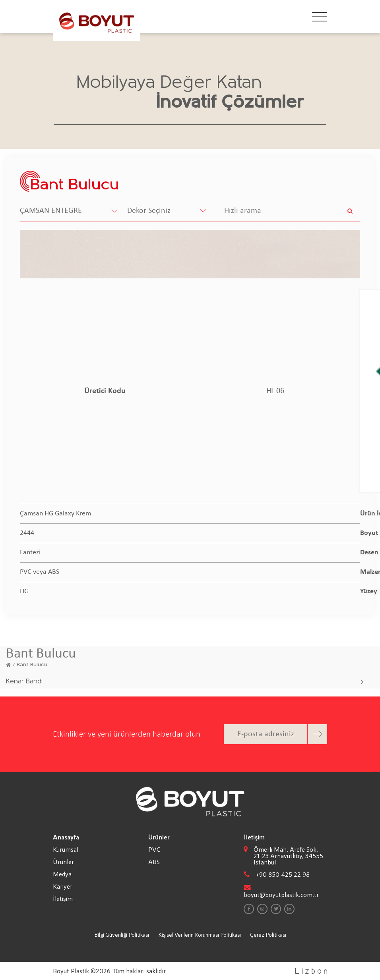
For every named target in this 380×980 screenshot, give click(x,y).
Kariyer (63, 886)
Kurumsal (66, 849)
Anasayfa (66, 837)
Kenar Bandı (24, 682)
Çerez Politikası (268, 935)
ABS (154, 862)
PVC (154, 849)
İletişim (63, 899)
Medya (62, 874)
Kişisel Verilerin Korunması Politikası (200, 935)
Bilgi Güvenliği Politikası (122, 935)
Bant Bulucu (32, 665)
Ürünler (63, 862)
